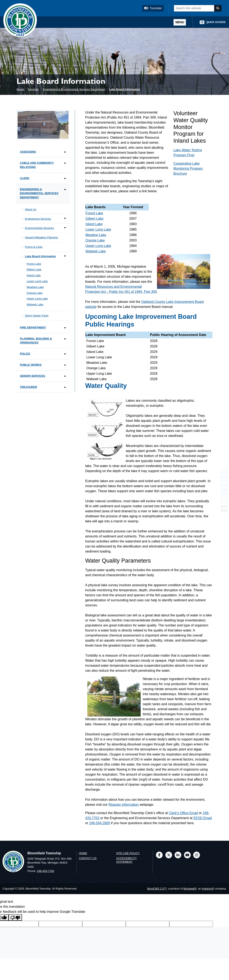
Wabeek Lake (96, 251)
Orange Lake (95, 240)
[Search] (218, 8)
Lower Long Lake (98, 229)
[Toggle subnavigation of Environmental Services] (65, 228)
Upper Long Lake (98, 246)
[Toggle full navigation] (180, 22)
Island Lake (94, 224)
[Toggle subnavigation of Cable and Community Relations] (65, 163)
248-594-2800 (100, 823)
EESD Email (203, 818)
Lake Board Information (125, 89)
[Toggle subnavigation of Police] (65, 354)
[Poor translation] (15, 917)
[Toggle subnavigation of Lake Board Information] (65, 256)
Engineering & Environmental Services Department (74, 89)
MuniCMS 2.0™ (157, 889)
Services (33, 89)
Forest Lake (94, 213)
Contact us (88, 858)
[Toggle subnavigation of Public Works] (65, 365)
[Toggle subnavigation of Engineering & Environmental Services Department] (65, 190)
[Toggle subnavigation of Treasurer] (65, 387)
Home (20, 89)
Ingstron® (208, 889)
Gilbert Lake (94, 219)
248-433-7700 (45, 871)
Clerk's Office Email (183, 813)
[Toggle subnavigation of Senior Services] (65, 376)
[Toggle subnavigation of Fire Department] (65, 328)
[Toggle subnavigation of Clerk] (65, 179)
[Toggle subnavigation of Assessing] (65, 152)
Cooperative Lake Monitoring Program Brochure (188, 168)
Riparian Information (124, 805)
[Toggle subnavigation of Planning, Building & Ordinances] (65, 339)
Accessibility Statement (126, 860)
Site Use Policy (128, 853)
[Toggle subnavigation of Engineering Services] (65, 218)
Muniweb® (190, 889)
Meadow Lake (96, 235)
